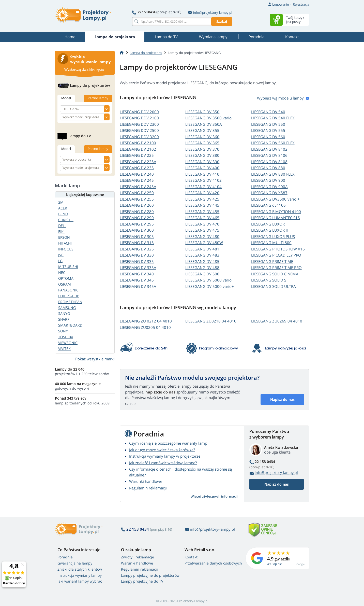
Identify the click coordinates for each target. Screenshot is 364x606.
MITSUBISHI (68, 267)
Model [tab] (66, 98)
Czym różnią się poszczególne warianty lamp (168, 443)
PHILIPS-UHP (69, 296)
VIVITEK (64, 349)
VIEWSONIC (68, 343)
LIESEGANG (139, 112)
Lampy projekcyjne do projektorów (150, 575)
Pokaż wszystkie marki (95, 359)
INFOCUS (66, 249)
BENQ (63, 214)
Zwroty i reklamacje (138, 557)
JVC (61, 255)
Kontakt (191, 557)
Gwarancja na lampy (75, 563)
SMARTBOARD (70, 325)
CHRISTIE (66, 220)
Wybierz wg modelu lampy (280, 98)
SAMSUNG (67, 308)
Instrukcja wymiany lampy (80, 575)
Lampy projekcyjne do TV (142, 581)
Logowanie (280, 4)
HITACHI (65, 243)
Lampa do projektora (146, 53)
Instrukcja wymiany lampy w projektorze (165, 456)
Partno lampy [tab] (98, 98)
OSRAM (65, 284)
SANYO (64, 313)
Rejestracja (301, 4)
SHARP (64, 319)
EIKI (61, 231)
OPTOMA (66, 278)
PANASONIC (68, 290)
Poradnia (65, 557)
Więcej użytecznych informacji (214, 496)
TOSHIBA (66, 337)
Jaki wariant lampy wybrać (80, 581)
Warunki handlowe (146, 481)
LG (60, 261)
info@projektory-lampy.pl (210, 12)
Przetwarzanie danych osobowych (213, 563)
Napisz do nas (282, 399)
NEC (62, 272)
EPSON (64, 237)
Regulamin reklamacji (148, 488)
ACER (63, 208)
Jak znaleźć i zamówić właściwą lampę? (163, 463)
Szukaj (222, 21)
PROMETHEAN (70, 302)
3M (61, 202)
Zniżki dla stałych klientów (80, 569)
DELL (62, 226)
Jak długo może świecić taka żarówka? (162, 450)
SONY (63, 331)
